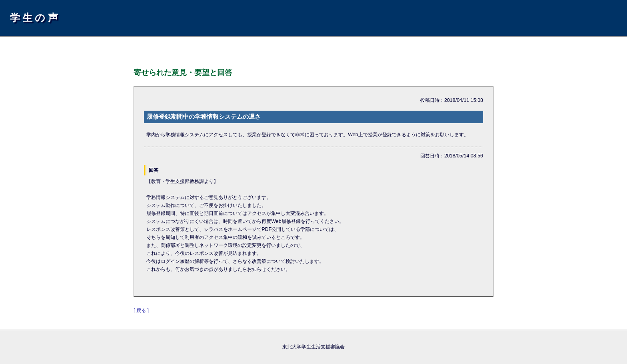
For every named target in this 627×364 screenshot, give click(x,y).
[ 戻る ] (141, 310)
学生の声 (35, 18)
